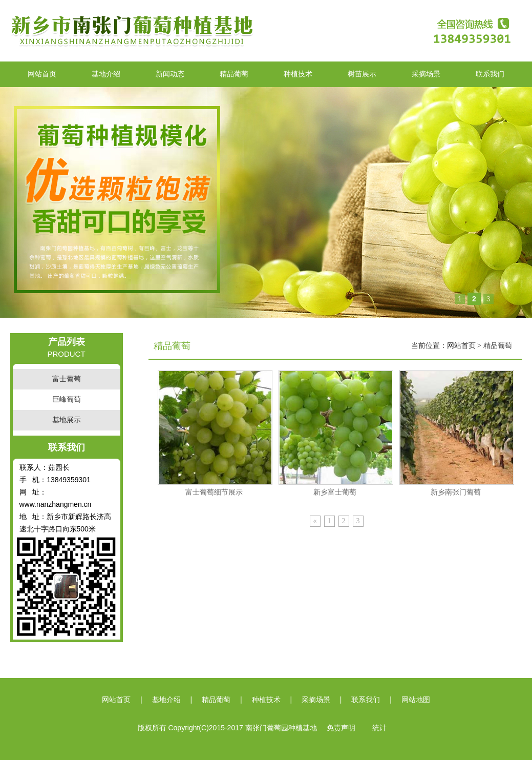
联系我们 (490, 74)
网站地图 (416, 700)
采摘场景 (426, 74)
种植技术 (298, 74)
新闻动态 (170, 74)
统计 (379, 728)
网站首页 (42, 74)
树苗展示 (362, 74)
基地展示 (67, 420)
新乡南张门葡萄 (456, 492)
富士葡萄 (67, 379)
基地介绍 (106, 74)
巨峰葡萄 (67, 399)
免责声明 (341, 728)
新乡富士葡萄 (335, 492)
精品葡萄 (234, 74)
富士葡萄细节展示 (214, 492)
